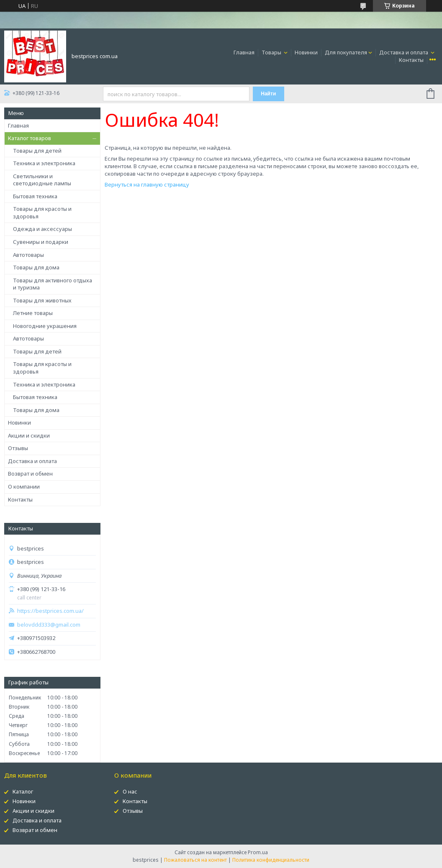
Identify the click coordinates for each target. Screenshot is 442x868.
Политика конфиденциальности (271, 860)
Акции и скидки (29, 435)
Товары (272, 52)
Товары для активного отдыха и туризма (53, 284)
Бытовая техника (35, 196)
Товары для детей (37, 151)
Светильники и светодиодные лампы (42, 180)
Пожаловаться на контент (195, 860)
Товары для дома (36, 267)
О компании (24, 486)
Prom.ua (258, 852)
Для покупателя (346, 52)
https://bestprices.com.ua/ (50, 611)
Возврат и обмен (30, 474)
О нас (130, 791)
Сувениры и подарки (41, 242)
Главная (244, 52)
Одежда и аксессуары (42, 229)
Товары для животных (42, 300)
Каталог (23, 791)
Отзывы (18, 448)
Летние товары (33, 313)
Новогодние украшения (45, 326)
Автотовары (28, 255)
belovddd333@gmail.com (49, 625)
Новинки (306, 52)
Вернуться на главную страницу (147, 184)
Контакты (411, 60)
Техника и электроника (44, 163)
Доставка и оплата (404, 52)
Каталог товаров (30, 138)
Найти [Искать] (268, 94)
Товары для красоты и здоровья (42, 213)
